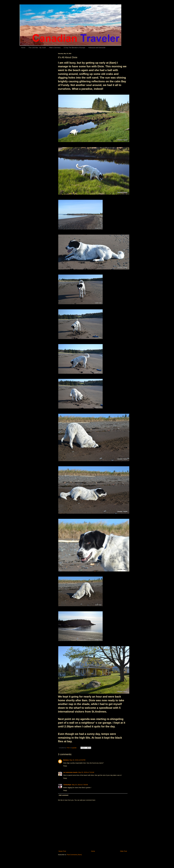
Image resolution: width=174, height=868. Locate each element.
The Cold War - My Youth (37, 48)
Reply (65, 766)
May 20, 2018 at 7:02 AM (86, 772)
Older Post (123, 851)
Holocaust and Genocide (97, 48)
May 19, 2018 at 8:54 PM (77, 760)
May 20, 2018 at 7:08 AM (80, 785)
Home (23, 48)
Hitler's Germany (55, 48)
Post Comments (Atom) (74, 855)
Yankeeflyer (67, 785)
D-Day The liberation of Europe (75, 48)
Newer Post (62, 851)
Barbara (66, 760)
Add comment (64, 795)
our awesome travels (71, 772)
